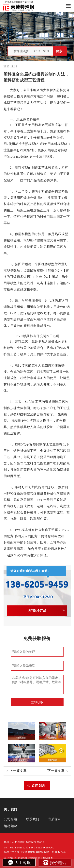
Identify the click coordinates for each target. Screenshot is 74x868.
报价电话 (55, 862)
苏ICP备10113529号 (16, 858)
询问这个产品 (37, 611)
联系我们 (33, 819)
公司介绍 (11, 819)
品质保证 (55, 819)
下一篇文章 (56, 771)
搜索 (59, 51)
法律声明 (35, 858)
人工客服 (19, 862)
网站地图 (48, 858)
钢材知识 (11, 826)
